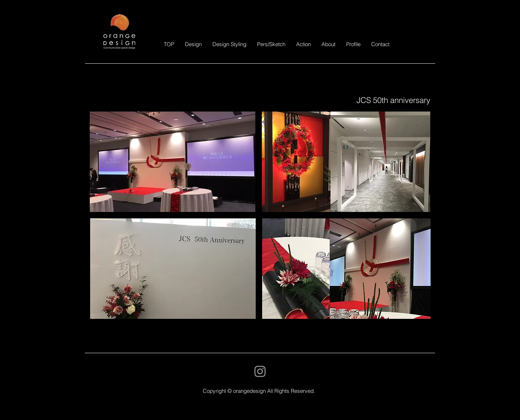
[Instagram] (260, 371)
